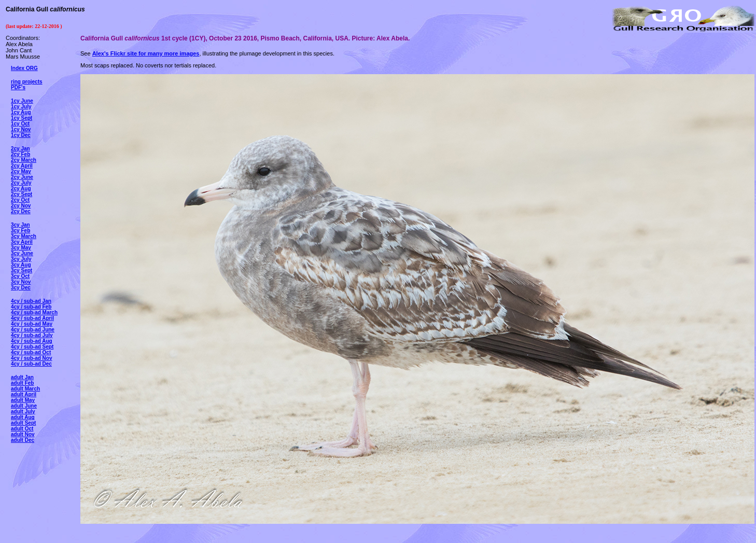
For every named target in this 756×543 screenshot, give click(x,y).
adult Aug (23, 417)
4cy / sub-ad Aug (32, 341)
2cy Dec (21, 211)
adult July (23, 412)
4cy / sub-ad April (32, 318)
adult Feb (22, 383)
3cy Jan (20, 225)
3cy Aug (21, 265)
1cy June (22, 101)
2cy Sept (22, 194)
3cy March (24, 236)
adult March (25, 389)
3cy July (21, 259)
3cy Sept (22, 270)
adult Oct (22, 429)
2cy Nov (21, 206)
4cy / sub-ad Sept (32, 347)
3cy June (22, 253)
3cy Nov (21, 282)
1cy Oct (20, 124)
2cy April (22, 166)
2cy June (22, 177)
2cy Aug (21, 189)
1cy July (21, 107)
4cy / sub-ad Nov (31, 358)
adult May (23, 400)
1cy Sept (22, 118)
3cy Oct (20, 276)
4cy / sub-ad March (34, 312)
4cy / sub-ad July (32, 335)
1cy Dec (21, 135)
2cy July (21, 183)
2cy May (21, 171)
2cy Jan (20, 149)
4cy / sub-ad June (33, 330)
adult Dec (23, 440)
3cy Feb (20, 231)
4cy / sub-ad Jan (31, 301)
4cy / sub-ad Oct (31, 352)
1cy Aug (21, 112)
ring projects (27, 82)
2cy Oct (20, 200)
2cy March (24, 160)
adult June (24, 406)
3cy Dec (21, 288)
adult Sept (23, 423)
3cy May (21, 248)
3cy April (22, 242)
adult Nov (23, 434)
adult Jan (22, 377)
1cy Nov (21, 129)
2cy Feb (20, 154)
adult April (24, 394)
